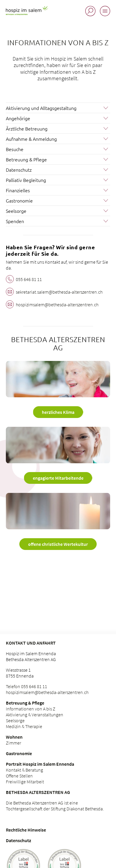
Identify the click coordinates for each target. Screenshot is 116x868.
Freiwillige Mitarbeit (25, 782)
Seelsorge (15, 720)
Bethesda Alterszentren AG (38, 792)
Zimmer (13, 743)
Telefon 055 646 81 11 (27, 686)
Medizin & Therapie (24, 726)
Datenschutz (18, 840)
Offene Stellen (19, 776)
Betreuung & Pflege (25, 703)
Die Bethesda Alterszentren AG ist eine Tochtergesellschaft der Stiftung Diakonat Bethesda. (55, 806)
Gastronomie (19, 753)
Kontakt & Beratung (24, 770)
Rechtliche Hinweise (26, 830)
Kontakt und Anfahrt (31, 643)
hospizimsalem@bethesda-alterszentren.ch (47, 692)
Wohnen (14, 737)
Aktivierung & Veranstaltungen (35, 715)
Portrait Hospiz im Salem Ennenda (40, 764)
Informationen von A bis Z (31, 709)
